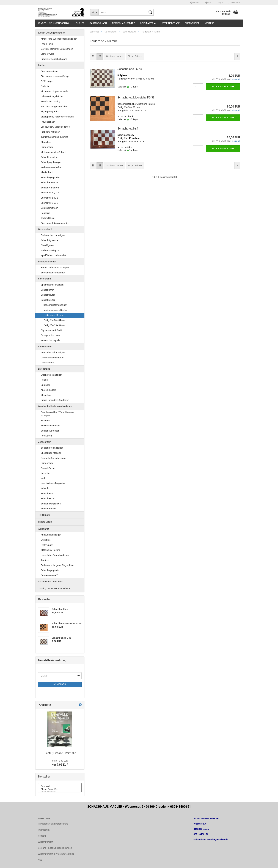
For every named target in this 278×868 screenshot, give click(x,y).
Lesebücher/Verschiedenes (55, 555)
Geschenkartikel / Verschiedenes (55, 406)
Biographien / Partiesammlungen (57, 117)
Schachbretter (48, 300)
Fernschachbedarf (123, 23)
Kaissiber (46, 473)
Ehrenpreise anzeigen (52, 375)
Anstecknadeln (48, 390)
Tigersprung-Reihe (50, 112)
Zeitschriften (45, 442)
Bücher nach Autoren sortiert (55, 223)
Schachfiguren (48, 295)
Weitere (209, 23)
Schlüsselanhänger (50, 426)
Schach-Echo (47, 494)
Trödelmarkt (44, 515)
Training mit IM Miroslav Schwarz (55, 588)
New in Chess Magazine (53, 483)
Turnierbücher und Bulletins (54, 137)
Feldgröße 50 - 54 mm (54, 320)
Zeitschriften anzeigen (52, 448)
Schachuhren (47, 290)
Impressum (44, 830)
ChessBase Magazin (51, 453)
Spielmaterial (148, 23)
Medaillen (46, 395)
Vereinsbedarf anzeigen (53, 352)
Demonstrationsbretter (52, 358)
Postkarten (46, 436)
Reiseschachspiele (50, 340)
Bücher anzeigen (49, 71)
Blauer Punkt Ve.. (60, 789)
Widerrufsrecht (46, 842)
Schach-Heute (48, 498)
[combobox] (115, 56)
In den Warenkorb (223, 87)
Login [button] (220, 3)
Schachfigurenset (50, 240)
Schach (45, 488)
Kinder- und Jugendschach (54, 23)
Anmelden (60, 684)
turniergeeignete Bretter (55, 310)
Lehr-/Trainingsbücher (52, 96)
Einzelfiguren (47, 245)
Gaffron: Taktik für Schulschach (57, 49)
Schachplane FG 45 (130, 69)
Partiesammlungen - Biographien (57, 565)
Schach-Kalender (49, 182)
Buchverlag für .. (60, 792)
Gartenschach (98, 23)
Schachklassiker (49, 157)
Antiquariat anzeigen (51, 535)
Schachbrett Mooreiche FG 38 (136, 97)
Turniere (45, 560)
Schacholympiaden (50, 178)
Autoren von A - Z (49, 575)
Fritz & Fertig (47, 44)
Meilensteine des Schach (53, 152)
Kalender (45, 421)
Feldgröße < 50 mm (53, 315)
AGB (40, 860)
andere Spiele (48, 218)
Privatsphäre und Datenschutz (53, 824)
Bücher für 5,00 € (49, 198)
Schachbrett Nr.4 (128, 129)
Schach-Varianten (50, 188)
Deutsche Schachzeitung (53, 458)
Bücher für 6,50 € (49, 203)
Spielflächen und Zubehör (54, 255)
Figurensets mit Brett (51, 330)
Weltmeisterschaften (51, 167)
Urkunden (46, 385)
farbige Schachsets (51, 335)
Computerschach (49, 208)
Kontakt (42, 836)
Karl (43, 478)
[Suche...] (94, 12)
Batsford (60, 786)
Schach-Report (48, 509)
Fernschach (47, 147)
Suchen (195, 3)
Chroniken (46, 142)
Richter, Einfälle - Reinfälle (60, 753)
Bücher (80, 23)
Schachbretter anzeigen (55, 305)
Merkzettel (234, 3)
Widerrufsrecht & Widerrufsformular (56, 854)
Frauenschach (48, 122)
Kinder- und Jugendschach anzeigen (59, 39)
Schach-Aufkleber (50, 431)
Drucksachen (48, 363)
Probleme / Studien (50, 132)
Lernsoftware (48, 54)
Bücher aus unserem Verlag (55, 76)
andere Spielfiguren (50, 250)
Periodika (46, 213)
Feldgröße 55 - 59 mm (54, 325)
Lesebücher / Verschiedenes (55, 127)
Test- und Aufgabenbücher (54, 107)
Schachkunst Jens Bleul (50, 582)
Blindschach (47, 172)
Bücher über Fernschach (53, 273)
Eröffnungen (47, 81)
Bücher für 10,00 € (50, 193)
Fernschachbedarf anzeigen (55, 267)
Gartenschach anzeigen (53, 235)
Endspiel (45, 86)
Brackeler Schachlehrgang (54, 59)
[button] (208, 3)
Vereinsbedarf (171, 23)
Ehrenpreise (192, 23)
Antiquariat (44, 529)
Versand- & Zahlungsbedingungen (55, 848)
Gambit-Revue (48, 468)
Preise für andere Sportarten (55, 400)
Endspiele (46, 540)
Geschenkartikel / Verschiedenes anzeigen (58, 414)
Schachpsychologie (51, 162)
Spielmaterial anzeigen (52, 285)
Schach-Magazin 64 (51, 504)
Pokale (44, 380)
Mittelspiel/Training (51, 101)
